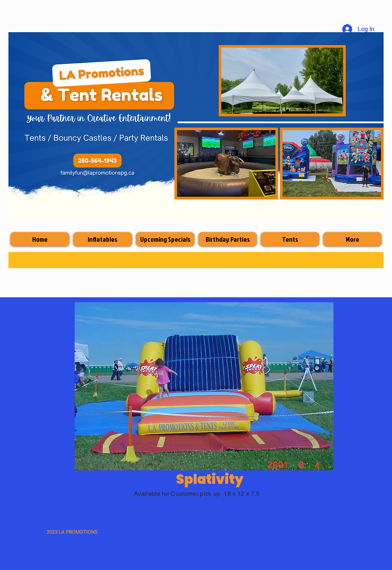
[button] (204, 386)
